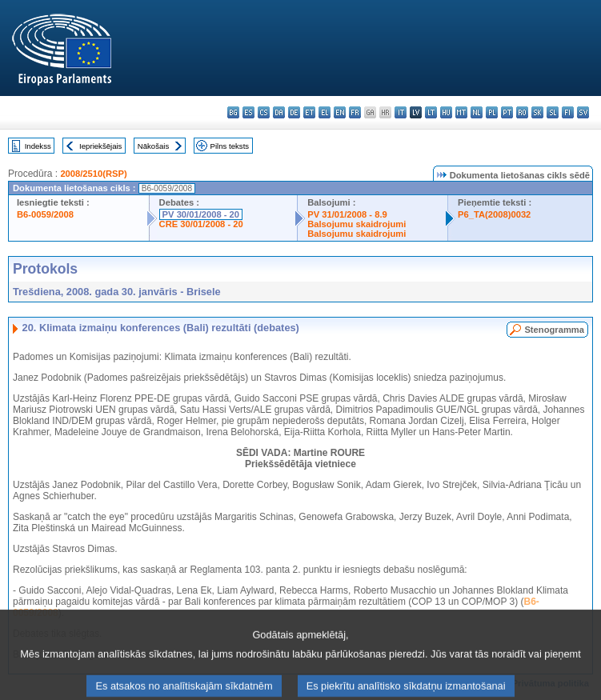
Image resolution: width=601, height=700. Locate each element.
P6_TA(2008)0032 (494, 214)
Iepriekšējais (100, 146)
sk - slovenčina (537, 112)
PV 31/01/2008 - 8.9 (347, 214)
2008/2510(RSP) (93, 174)
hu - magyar (446, 112)
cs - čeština (264, 112)
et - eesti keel (309, 112)
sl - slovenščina (553, 112)
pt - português (507, 112)
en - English (340, 112)
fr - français (355, 112)
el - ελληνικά (325, 112)
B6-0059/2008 (45, 214)
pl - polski (492, 112)
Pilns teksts (230, 146)
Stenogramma (554, 330)
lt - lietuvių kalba (431, 112)
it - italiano (401, 112)
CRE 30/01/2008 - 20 (201, 224)
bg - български (233, 112)
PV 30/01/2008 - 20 (201, 214)
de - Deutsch (294, 112)
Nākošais (153, 146)
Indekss (38, 146)
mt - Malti (461, 112)
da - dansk (279, 112)
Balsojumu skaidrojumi (357, 224)
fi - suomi (568, 112)
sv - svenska (583, 112)
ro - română (522, 112)
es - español (248, 112)
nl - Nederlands (477, 112)
